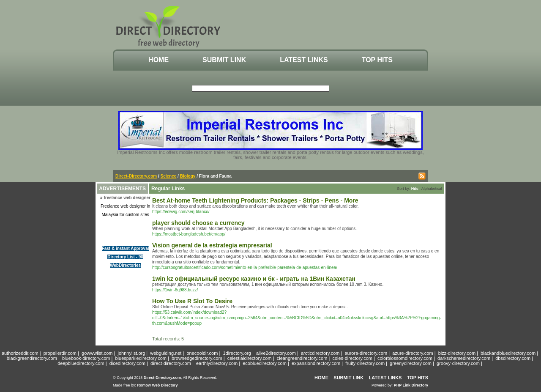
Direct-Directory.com (136, 176)
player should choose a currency (198, 223)
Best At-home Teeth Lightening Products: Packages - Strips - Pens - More (255, 200)
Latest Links (304, 60)
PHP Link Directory (411, 385)
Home (158, 60)
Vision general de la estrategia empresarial (212, 245)
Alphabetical (432, 189)
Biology (188, 176)
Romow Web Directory (158, 385)
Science (169, 176)
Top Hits (377, 60)
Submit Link (224, 60)
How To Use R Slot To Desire (192, 301)
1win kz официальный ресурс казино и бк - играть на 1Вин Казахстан (254, 279)
